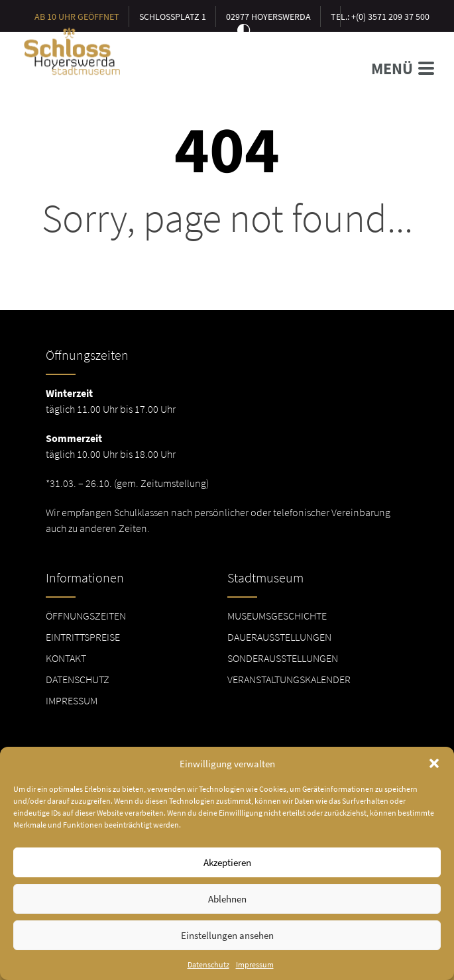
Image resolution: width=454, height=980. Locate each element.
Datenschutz (208, 971)
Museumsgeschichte (277, 616)
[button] (434, 770)
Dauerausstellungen (279, 637)
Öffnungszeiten (86, 616)
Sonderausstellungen (283, 658)
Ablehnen (227, 905)
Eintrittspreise (83, 637)
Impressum (255, 971)
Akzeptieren (227, 868)
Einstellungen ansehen (227, 941)
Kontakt (66, 658)
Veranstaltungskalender (289, 679)
